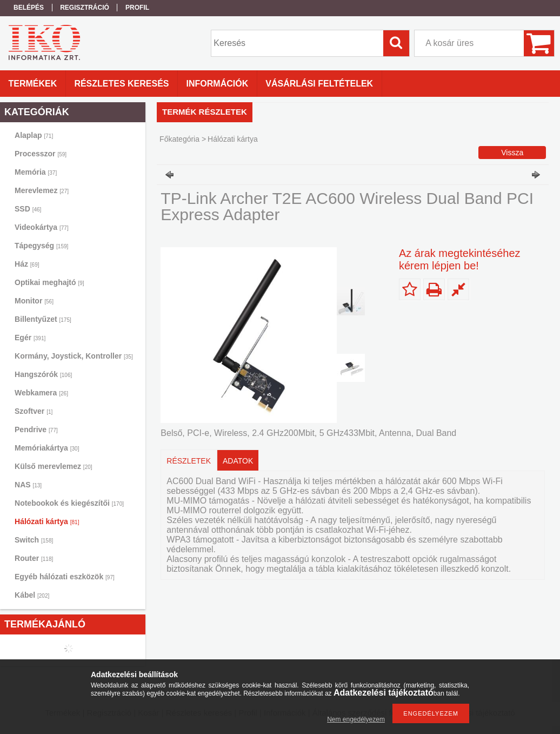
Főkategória (179, 139)
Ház (27, 264)
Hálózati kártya (47, 521)
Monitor (34, 301)
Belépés (29, 8)
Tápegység (41, 246)
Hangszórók (43, 374)
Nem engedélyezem (356, 719)
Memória (36, 172)
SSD (28, 209)
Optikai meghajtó (49, 282)
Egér (30, 338)
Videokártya (42, 227)
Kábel (32, 595)
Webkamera (41, 393)
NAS (28, 485)
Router (34, 558)
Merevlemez (42, 190)
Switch (34, 540)
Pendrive (36, 429)
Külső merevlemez (54, 466)
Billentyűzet (43, 319)
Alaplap (34, 135)
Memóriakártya (47, 448)
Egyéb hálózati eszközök (65, 577)
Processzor (41, 154)
